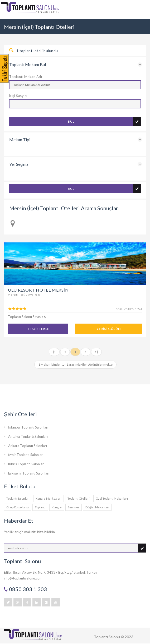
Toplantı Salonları (18, 498)
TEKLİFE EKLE (38, 329)
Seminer (74, 507)
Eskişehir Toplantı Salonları (29, 473)
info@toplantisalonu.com (23, 578)
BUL (71, 121)
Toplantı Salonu (107, 637)
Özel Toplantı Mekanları (112, 498)
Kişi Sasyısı (18, 96)
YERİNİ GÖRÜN (108, 329)
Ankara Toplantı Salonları (28, 446)
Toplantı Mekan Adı (26, 77)
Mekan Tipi (20, 139)
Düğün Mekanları (97, 507)
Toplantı (40, 507)
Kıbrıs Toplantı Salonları (26, 464)
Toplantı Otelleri (79, 498)
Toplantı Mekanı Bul (28, 64)
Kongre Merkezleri (49, 498)
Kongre (57, 507)
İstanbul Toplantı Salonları (28, 427)
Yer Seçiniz (19, 164)
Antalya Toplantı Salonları (28, 436)
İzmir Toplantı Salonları (26, 455)
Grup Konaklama (18, 507)
